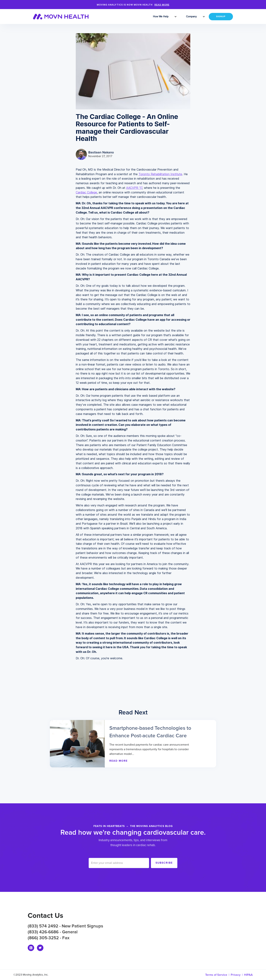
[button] (161, 17)
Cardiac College (86, 192)
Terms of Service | (218, 975)
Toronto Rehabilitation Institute (160, 174)
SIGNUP (221, 17)
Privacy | (237, 975)
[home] (63, 17)
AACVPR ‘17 (134, 188)
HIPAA (248, 975)
